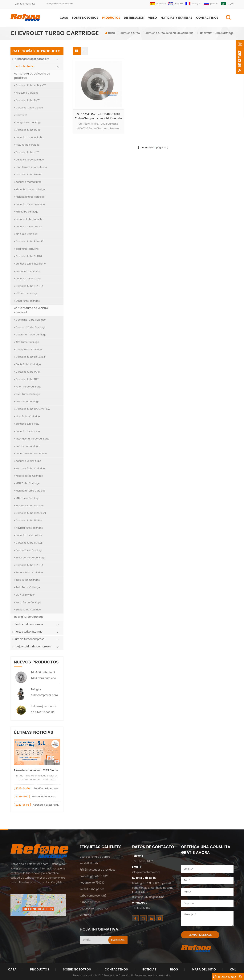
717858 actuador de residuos (98, 870)
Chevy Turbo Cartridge (28, 350)
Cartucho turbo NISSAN (28, 521)
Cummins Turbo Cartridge (30, 320)
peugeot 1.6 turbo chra (94, 909)
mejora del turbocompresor (33, 647)
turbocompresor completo (32, 59)
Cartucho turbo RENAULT (29, 242)
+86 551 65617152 (25, 4)
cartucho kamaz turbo (28, 461)
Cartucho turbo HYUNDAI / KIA (32, 409)
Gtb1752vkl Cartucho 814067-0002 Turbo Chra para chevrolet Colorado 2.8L (98, 117)
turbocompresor (90, 902)
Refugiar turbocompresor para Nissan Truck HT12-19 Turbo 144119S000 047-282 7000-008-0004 (45, 693)
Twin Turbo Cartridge (27, 587)
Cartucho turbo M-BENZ (28, 175)
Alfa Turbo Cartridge (27, 342)
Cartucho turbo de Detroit (30, 357)
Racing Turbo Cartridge (29, 617)
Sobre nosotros (85, 18)
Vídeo (152, 18)
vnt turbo (85, 915)
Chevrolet (20, 115)
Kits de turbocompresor (30, 639)
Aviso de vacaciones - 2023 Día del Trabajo (37, 770)
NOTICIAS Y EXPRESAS (177, 18)
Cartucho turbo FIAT (26, 379)
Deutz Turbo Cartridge (27, 364)
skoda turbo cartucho (27, 271)
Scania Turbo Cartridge (28, 550)
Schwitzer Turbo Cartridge (30, 558)
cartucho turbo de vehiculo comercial (170, 33)
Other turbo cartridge (27, 301)
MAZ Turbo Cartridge (27, 498)
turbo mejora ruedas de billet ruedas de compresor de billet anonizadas (44, 710)
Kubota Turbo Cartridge (28, 476)
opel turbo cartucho (26, 249)
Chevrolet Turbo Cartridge (30, 327)
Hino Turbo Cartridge (27, 417)
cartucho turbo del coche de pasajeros (32, 76)
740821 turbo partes (92, 889)
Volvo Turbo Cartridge (28, 602)
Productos (111, 18)
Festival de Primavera (44, 797)
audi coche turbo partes (95, 857)
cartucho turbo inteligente (30, 264)
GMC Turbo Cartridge (27, 394)
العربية (227, 4)
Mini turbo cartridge (26, 212)
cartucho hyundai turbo (29, 138)
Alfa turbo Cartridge (26, 93)
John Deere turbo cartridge (30, 454)
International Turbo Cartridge (32, 439)
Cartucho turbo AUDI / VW (30, 85)
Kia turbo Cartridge (26, 234)
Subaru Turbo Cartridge (28, 573)
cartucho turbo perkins (28, 227)
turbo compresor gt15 (93, 896)
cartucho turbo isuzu (27, 424)
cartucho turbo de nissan (30, 204)
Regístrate (118, 951)
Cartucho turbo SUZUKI (28, 256)
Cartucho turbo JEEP (27, 152)
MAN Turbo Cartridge (27, 483)
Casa (64, 18)
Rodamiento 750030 (92, 883)
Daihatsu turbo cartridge (29, 160)
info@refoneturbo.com (60, 4)
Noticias (149, 970)
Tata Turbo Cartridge (27, 580)
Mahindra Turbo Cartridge (30, 491)
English (176, 4)
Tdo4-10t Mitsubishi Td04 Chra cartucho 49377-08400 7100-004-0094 (43, 676)
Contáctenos (116, 970)
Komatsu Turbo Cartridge (29, 469)
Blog (174, 970)
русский (211, 4)
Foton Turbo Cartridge (28, 387)
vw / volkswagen (25, 595)
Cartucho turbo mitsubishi (30, 513)
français (193, 4)
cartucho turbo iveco (27, 431)
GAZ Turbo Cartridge (27, 402)
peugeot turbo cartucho (29, 219)
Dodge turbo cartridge (28, 123)
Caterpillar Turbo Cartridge (30, 335)
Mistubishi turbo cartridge (30, 190)
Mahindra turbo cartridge (29, 197)
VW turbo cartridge (26, 294)
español (158, 4)
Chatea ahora (227, 977)
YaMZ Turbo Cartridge (27, 610)
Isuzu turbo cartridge (27, 145)
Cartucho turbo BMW (27, 100)
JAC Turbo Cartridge (27, 446)
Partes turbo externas (29, 624)
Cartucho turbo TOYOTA (29, 286)
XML (233, 970)
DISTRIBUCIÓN (134, 18)
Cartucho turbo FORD (27, 130)
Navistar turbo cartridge (28, 528)
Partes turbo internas (28, 632)
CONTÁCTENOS (207, 18)
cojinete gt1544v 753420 (94, 876)
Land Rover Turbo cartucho (31, 167)
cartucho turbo (130, 33)
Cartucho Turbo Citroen (29, 108)
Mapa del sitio (204, 970)
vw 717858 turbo (89, 863)
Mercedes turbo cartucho (29, 506)
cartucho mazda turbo (28, 182)
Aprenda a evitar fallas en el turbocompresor (59, 805)
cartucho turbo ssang (27, 279)
